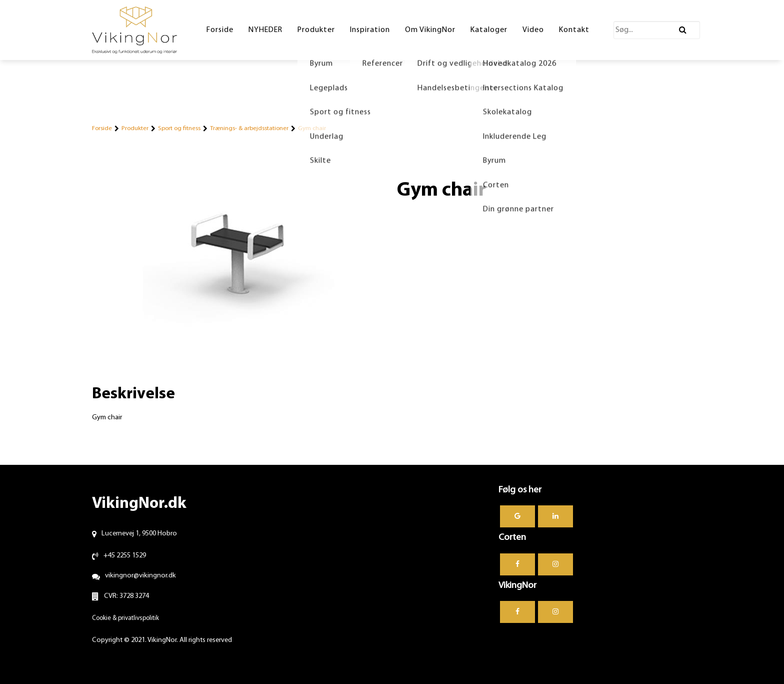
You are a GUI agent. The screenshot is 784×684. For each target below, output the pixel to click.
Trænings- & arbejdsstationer (249, 128)
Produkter (135, 128)
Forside (102, 128)
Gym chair (312, 128)
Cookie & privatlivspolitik (125, 618)
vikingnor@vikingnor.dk (140, 576)
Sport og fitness (179, 128)
